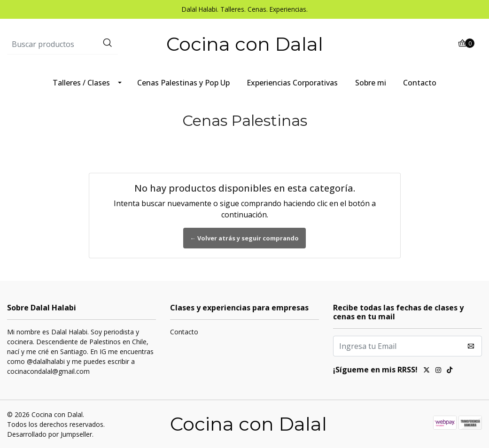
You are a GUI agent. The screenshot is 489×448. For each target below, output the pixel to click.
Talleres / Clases (81, 83)
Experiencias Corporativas (292, 83)
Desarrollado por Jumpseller (50, 434)
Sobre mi (371, 83)
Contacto (420, 83)
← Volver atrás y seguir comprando (245, 238)
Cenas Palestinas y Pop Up (183, 83)
